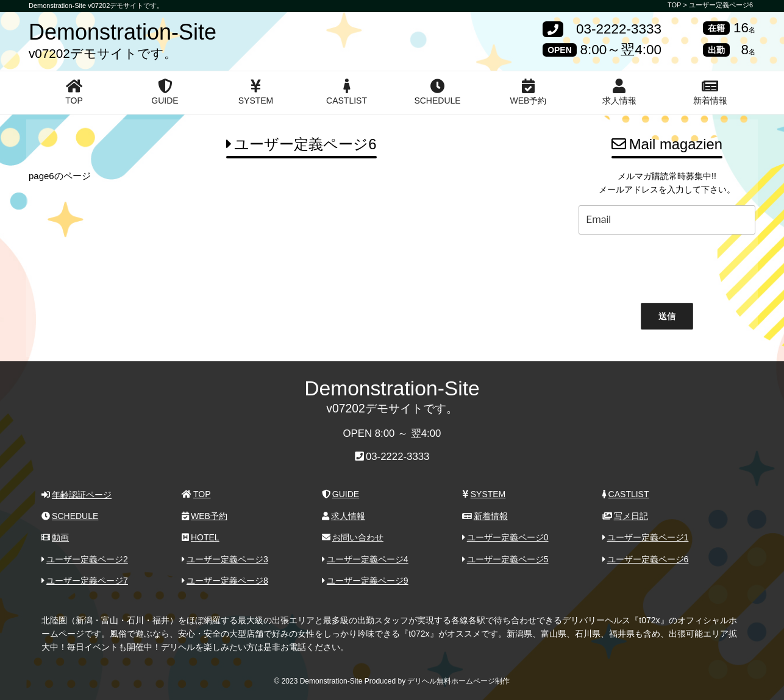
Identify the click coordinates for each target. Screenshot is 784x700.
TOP (74, 92)
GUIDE (165, 92)
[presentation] (667, 266)
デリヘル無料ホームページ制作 (458, 681)
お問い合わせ (353, 537)
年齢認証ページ (77, 495)
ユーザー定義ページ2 (85, 559)
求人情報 (619, 92)
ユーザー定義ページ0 (505, 537)
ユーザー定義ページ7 (85, 581)
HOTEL (200, 537)
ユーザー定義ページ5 (505, 559)
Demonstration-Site (123, 32)
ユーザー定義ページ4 (365, 559)
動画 (55, 537)
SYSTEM (256, 92)
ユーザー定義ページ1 (646, 537)
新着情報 (710, 92)
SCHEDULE (437, 92)
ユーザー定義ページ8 (225, 581)
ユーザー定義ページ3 (225, 559)
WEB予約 (529, 92)
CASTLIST (347, 92)
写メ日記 (625, 516)
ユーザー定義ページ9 (365, 581)
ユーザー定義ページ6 (721, 5)
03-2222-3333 (619, 30)
